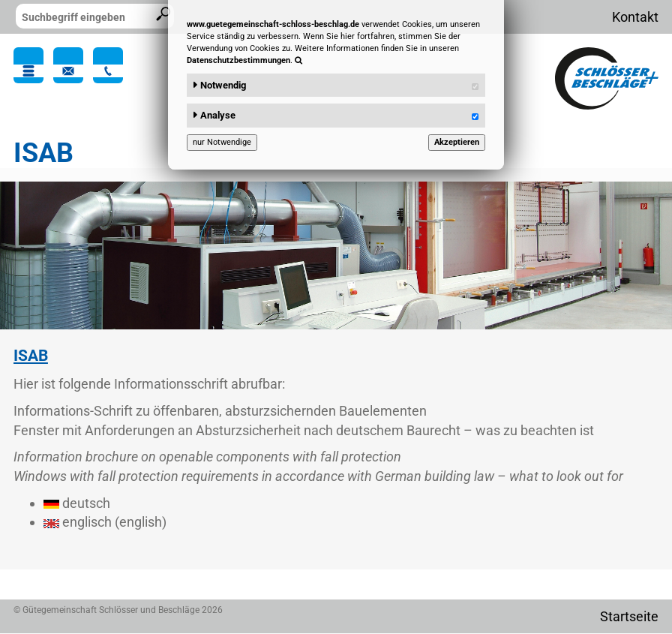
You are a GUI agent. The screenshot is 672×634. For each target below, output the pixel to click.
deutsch (77, 503)
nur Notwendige (222, 142)
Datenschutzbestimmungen (238, 60)
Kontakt (635, 17)
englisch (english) (105, 522)
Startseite (629, 616)
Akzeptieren (457, 142)
